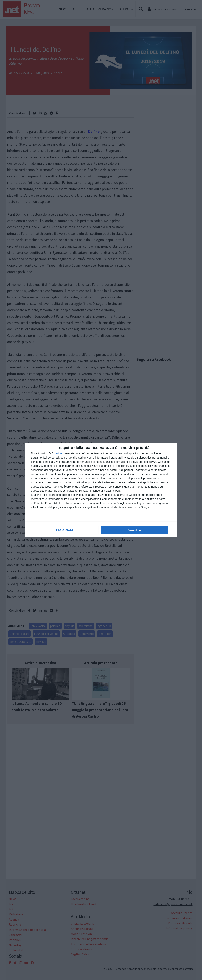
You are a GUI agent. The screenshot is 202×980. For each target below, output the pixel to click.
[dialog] (101, 490)
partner (58, 453)
